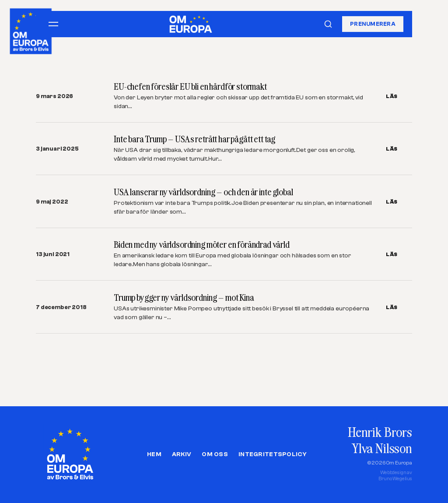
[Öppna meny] (53, 24)
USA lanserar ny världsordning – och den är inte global (203, 192)
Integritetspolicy (273, 454)
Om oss (215, 454)
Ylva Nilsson (382, 448)
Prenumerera (373, 24)
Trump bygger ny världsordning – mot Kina (184, 297)
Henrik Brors (380, 432)
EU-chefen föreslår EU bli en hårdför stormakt (190, 86)
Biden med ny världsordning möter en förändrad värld (202, 244)
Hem (154, 454)
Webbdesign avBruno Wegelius (395, 476)
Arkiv (182, 454)
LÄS (392, 96)
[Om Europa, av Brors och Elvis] (31, 29)
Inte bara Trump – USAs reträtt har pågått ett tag (194, 139)
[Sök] (328, 24)
